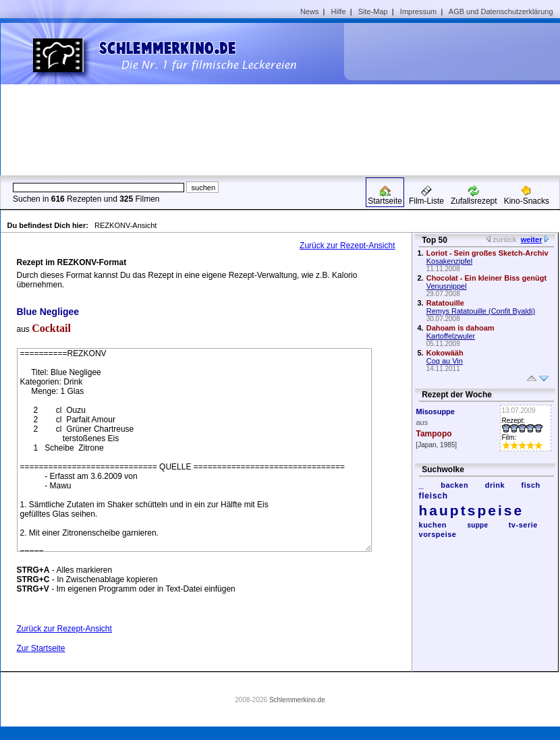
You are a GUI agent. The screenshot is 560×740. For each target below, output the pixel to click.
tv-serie (523, 525)
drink (495, 485)
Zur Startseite (41, 648)
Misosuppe (436, 411)
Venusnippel (447, 286)
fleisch (433, 496)
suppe (478, 525)
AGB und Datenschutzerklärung (501, 11)
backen (454, 485)
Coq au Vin (445, 361)
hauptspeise (472, 510)
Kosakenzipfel (450, 261)
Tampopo (434, 434)
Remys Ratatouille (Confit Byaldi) (481, 311)
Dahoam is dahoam (460, 328)
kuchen (433, 525)
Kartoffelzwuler (451, 336)
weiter (532, 239)
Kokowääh (445, 353)
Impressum (418, 11)
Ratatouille (445, 303)
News (310, 11)
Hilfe (339, 11)
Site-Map (373, 11)
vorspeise (438, 534)
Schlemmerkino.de (297, 700)
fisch (531, 485)
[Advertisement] (448, 98)
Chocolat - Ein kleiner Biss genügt (486, 278)
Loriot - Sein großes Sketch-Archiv (487, 253)
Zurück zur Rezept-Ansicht (347, 246)
